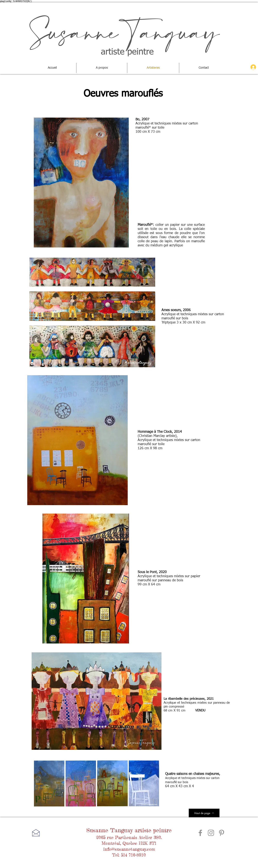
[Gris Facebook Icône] (200, 833)
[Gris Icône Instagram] (211, 833)
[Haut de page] (204, 813)
